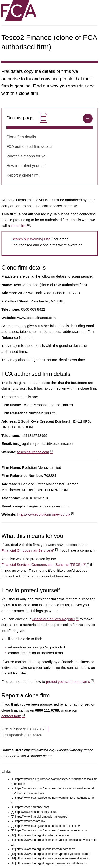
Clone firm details (21, 137)
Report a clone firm (23, 175)
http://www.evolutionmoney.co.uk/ (45, 514)
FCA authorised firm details (29, 147)
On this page (28, 118)
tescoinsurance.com (35, 452)
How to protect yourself (26, 166)
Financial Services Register (55, 619)
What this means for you (27, 156)
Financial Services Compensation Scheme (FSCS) (45, 564)
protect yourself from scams (70, 682)
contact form (13, 716)
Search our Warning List (32, 239)
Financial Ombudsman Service (30, 550)
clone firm (20, 226)
